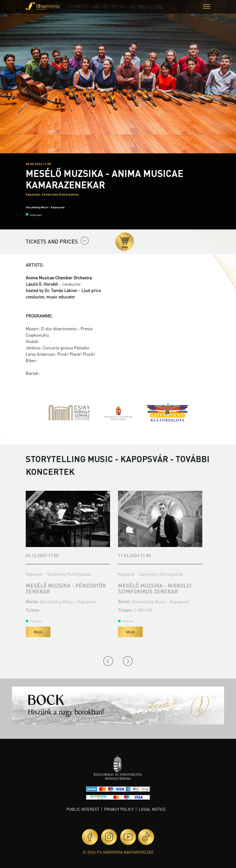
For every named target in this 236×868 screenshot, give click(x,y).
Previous (108, 661)
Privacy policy (119, 809)
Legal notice (152, 809)
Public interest (83, 809)
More (38, 632)
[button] (207, 7)
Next (128, 661)
